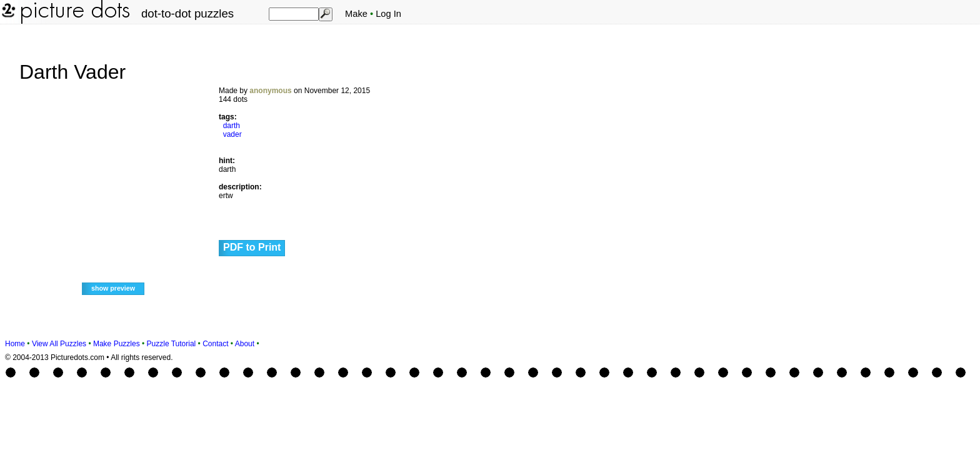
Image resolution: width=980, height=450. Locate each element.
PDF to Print (252, 247)
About (245, 344)
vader (232, 134)
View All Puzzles (59, 344)
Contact (215, 344)
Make (356, 14)
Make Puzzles (117, 344)
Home (15, 344)
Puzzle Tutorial (172, 344)
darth (232, 126)
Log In (388, 14)
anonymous (270, 91)
